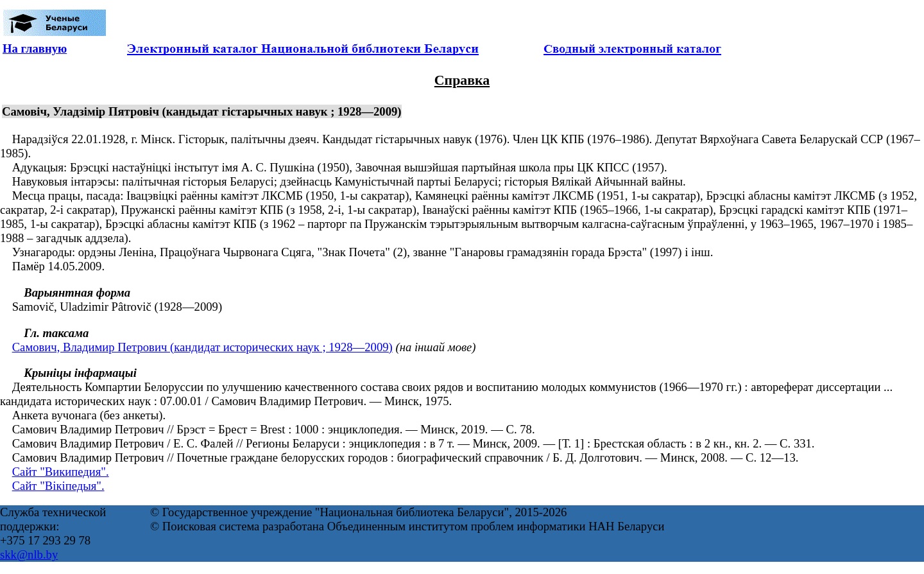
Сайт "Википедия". (61, 472)
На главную (35, 48)
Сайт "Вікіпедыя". (58, 486)
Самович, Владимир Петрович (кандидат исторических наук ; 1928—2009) (202, 347)
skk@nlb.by (29, 554)
